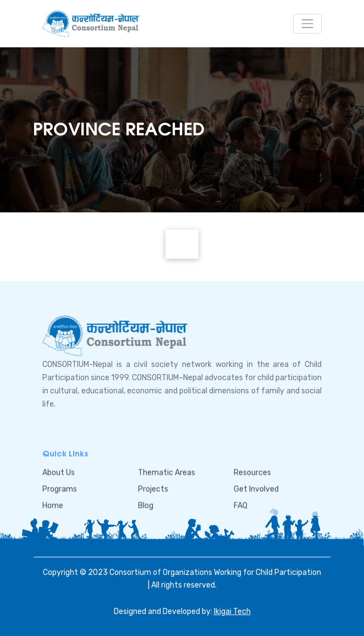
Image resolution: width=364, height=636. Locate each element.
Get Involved (256, 489)
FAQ (241, 505)
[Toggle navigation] (307, 24)
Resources (252, 473)
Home (53, 505)
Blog (146, 505)
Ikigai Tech (232, 612)
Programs (60, 489)
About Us (59, 473)
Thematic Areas (167, 473)
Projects (153, 489)
